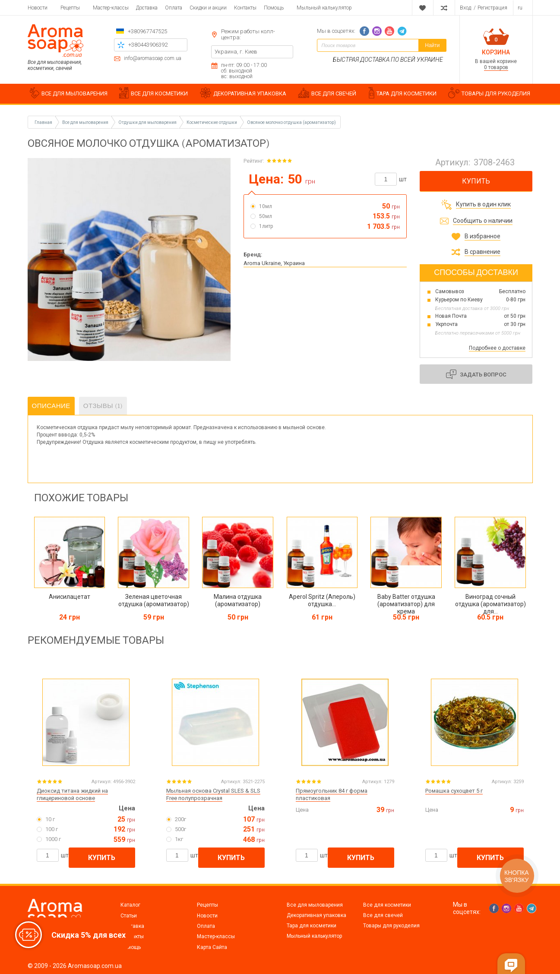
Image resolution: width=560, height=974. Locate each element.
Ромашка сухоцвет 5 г (454, 791)
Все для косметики (387, 905)
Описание (51, 406)
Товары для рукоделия (391, 926)
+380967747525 (147, 31)
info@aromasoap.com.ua (153, 59)
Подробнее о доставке (497, 348)
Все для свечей (383, 915)
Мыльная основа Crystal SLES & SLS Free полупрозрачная (213, 794)
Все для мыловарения (315, 905)
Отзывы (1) (103, 406)
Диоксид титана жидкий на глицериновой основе (72, 794)
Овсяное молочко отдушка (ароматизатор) (291, 122)
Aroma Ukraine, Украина (274, 263)
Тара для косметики (312, 926)
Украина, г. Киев (236, 52)
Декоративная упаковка (316, 915)
